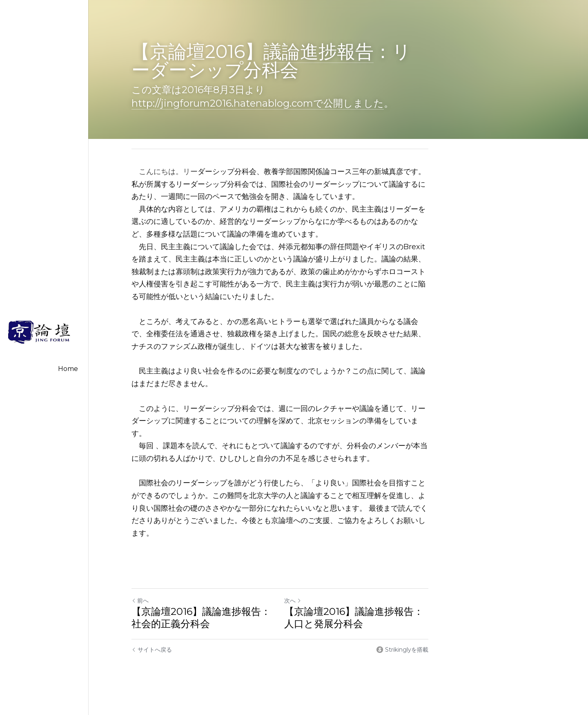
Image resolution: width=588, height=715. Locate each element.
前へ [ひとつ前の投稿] (140, 576)
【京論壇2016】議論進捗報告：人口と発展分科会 (373, 593)
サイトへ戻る (152, 625)
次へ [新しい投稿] (307, 576)
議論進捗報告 (318, 51)
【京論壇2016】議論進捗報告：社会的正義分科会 (206, 593)
